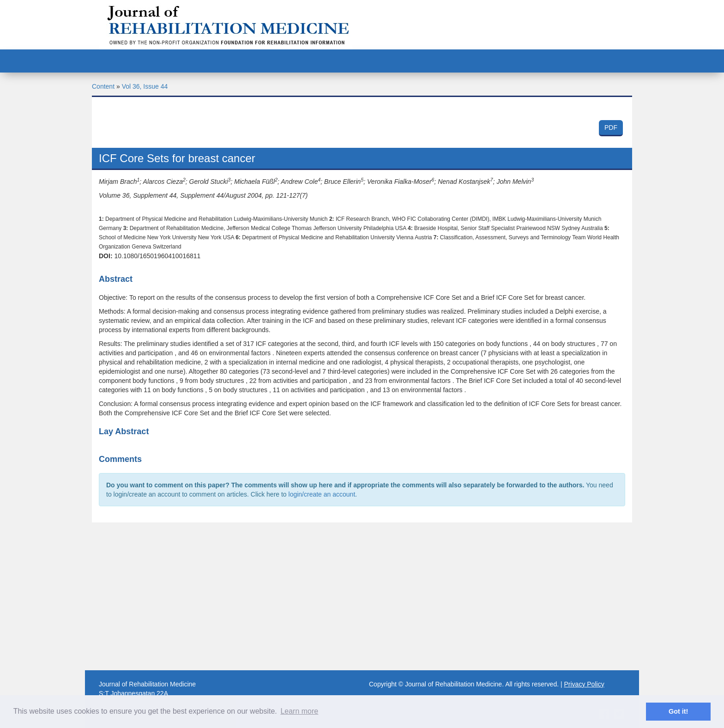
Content (103, 86)
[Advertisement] (362, 596)
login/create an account (322, 494)
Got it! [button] (678, 711)
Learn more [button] (299, 711)
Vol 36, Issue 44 (145, 86)
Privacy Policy (584, 684)
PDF (611, 127)
